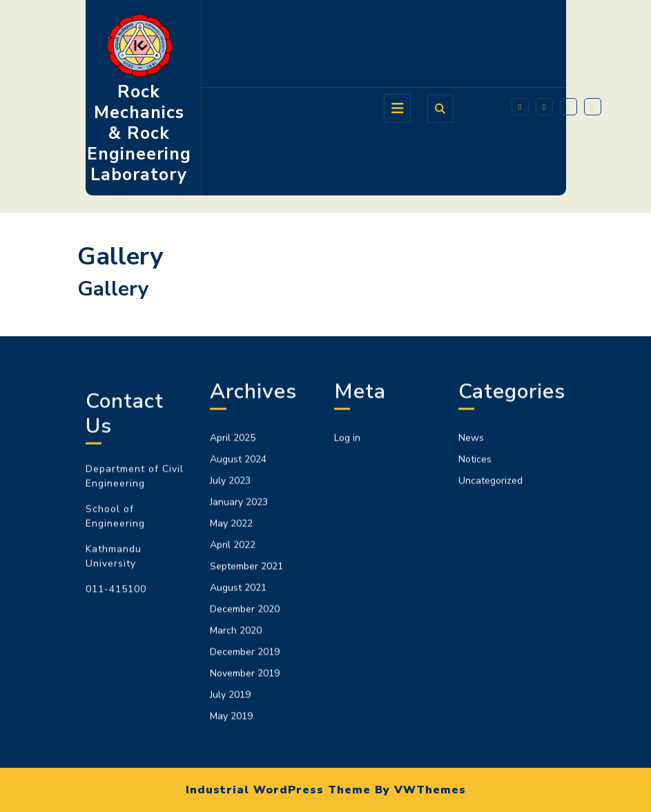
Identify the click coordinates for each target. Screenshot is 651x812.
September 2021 (246, 743)
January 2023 (239, 679)
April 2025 (233, 615)
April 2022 (233, 722)
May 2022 (231, 700)
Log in (347, 615)
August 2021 (238, 765)
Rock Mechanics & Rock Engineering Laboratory (139, 133)
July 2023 (230, 658)
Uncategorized (490, 658)
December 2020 (245, 786)
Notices (475, 636)
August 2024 (238, 636)
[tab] (397, 108)
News (471, 615)
